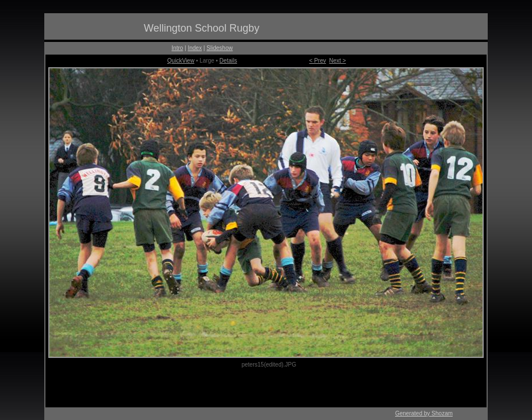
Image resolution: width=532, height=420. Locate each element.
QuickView (181, 61)
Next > (337, 61)
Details (229, 61)
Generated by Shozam (424, 413)
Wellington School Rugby (202, 28)
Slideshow (220, 48)
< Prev (318, 61)
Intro (177, 48)
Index (194, 48)
